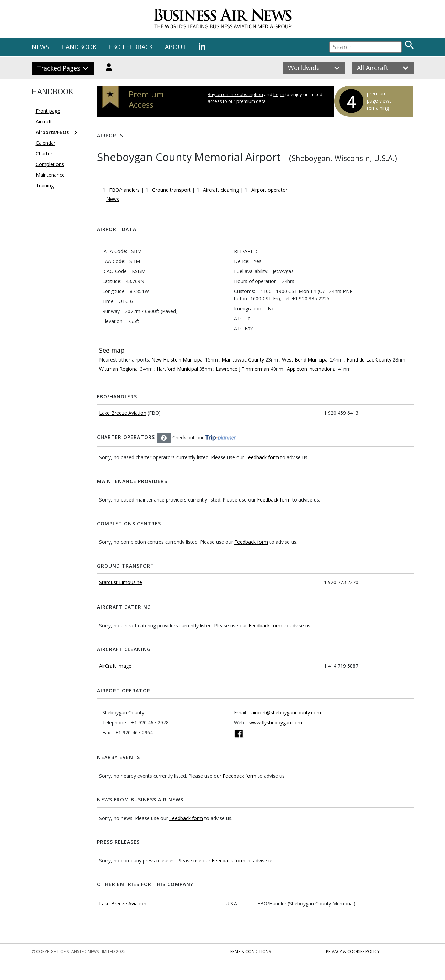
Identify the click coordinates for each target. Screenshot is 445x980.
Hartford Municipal (177, 369)
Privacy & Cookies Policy (353, 952)
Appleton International (312, 369)
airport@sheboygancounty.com (286, 713)
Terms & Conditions (249, 952)
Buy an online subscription (235, 94)
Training (45, 186)
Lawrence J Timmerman (242, 369)
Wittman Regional (119, 369)
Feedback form (262, 457)
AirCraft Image (115, 666)
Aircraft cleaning (221, 190)
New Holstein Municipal (178, 360)
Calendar (46, 143)
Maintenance (50, 175)
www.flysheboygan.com (276, 723)
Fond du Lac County (369, 360)
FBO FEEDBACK (131, 47)
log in (279, 94)
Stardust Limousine (121, 582)
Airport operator (269, 190)
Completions (50, 164)
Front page (48, 111)
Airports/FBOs (52, 132)
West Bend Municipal (305, 360)
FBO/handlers (124, 190)
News (113, 199)
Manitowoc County (243, 360)
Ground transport (171, 190)
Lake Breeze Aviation (123, 413)
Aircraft (44, 122)
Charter (44, 154)
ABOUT (176, 47)
